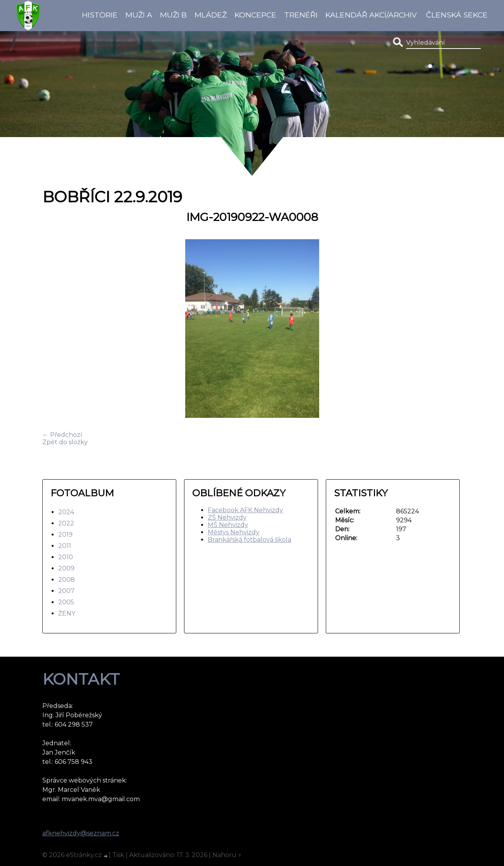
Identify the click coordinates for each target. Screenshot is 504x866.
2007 (66, 591)
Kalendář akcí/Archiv (371, 15)
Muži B (173, 15)
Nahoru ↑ (227, 855)
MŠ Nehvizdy (228, 525)
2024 (66, 512)
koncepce (255, 15)
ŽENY (67, 613)
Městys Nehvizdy (234, 532)
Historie (100, 15)
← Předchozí (62, 435)
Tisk (118, 855)
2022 (66, 523)
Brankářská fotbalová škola (249, 540)
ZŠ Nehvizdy (227, 517)
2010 (66, 557)
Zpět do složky (65, 442)
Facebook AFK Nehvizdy (245, 510)
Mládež (211, 15)
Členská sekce (457, 15)
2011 (65, 546)
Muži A (139, 15)
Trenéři (301, 15)
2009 (66, 568)
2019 (65, 535)
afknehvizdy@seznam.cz (81, 833)
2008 (67, 580)
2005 (66, 602)
